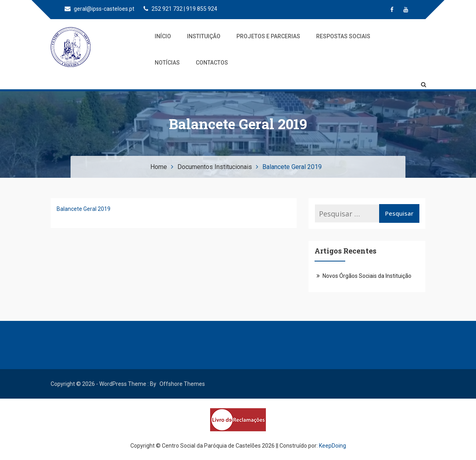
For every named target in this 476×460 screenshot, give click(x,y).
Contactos (212, 63)
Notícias (167, 63)
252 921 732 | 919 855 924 (180, 9)
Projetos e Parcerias (268, 36)
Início (163, 36)
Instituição (204, 36)
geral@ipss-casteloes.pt (99, 9)
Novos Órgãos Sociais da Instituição (367, 276)
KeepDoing (332, 446)
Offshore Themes (182, 384)
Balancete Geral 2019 (84, 209)
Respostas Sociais (343, 36)
